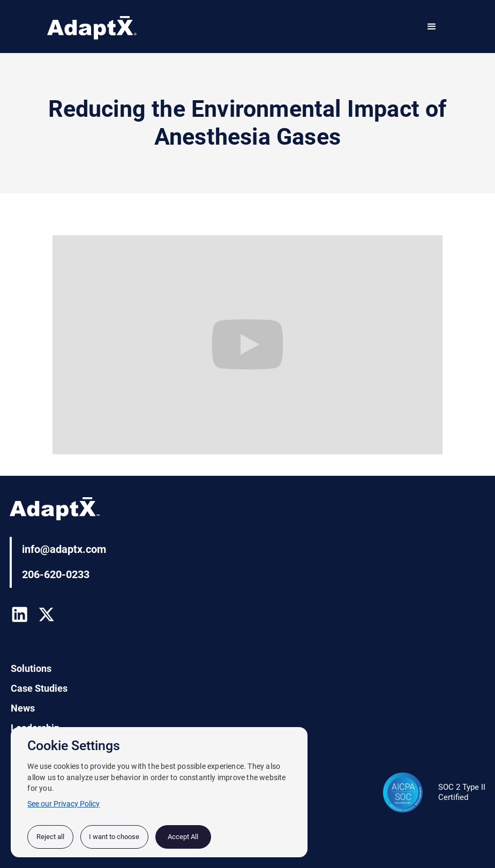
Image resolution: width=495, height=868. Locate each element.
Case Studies (39, 689)
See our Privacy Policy (63, 804)
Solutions (31, 669)
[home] (92, 29)
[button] (432, 27)
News (23, 708)
